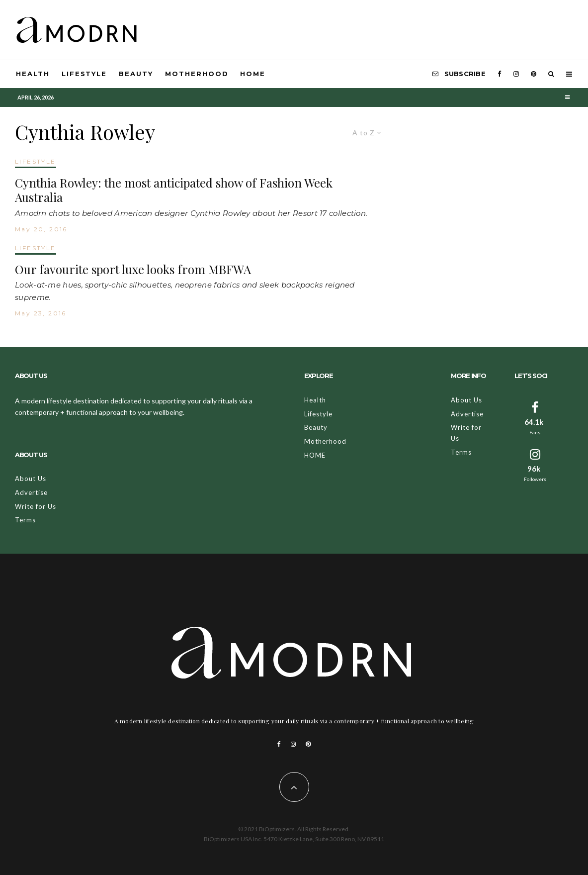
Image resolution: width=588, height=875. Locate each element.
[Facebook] (500, 74)
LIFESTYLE (36, 161)
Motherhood (197, 74)
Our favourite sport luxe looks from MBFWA (133, 269)
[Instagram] (516, 74)
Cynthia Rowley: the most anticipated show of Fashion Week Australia (174, 190)
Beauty (136, 74)
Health (33, 74)
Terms (25, 520)
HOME (253, 74)
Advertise (31, 492)
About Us (31, 479)
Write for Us (36, 506)
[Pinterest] (534, 74)
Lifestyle (84, 74)
